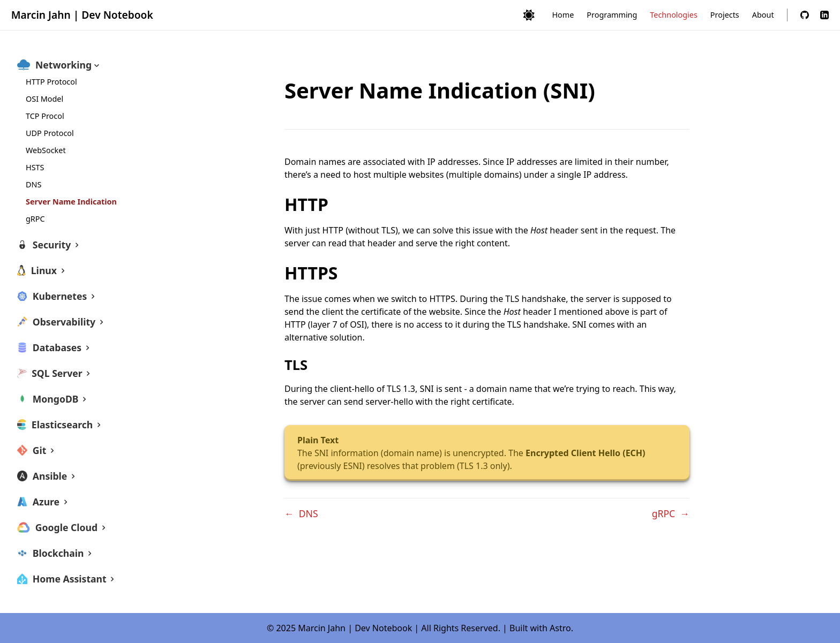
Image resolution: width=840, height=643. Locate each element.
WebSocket (46, 150)
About (763, 15)
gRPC (35, 219)
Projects (725, 15)
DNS (33, 184)
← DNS (301, 513)
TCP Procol (45, 116)
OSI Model (44, 99)
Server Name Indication (71, 202)
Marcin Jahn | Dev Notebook (82, 15)
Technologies (674, 15)
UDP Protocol (50, 133)
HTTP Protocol (51, 82)
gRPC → (671, 513)
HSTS (35, 167)
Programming (612, 15)
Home (563, 15)
